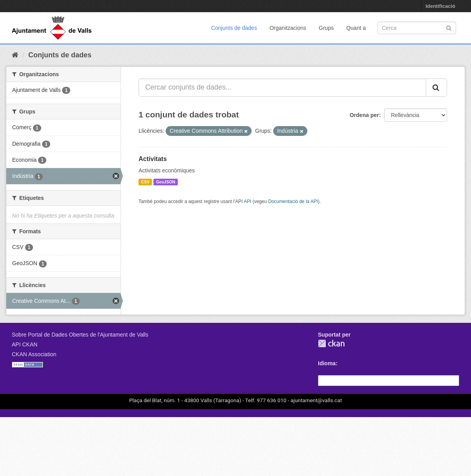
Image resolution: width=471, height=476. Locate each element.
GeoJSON (165, 182)
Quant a (356, 28)
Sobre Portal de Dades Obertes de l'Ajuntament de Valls (80, 335)
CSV (145, 182)
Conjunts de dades (234, 28)
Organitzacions (288, 28)
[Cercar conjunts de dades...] (282, 88)
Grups (326, 28)
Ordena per (364, 115)
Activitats (153, 159)
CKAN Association (34, 354)
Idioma (327, 363)
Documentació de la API (293, 201)
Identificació (440, 6)
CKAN (331, 343)
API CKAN (25, 344)
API (247, 201)
